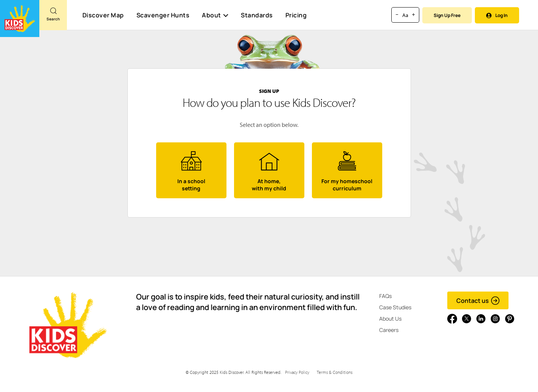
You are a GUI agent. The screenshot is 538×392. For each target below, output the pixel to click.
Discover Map (103, 15)
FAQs (385, 296)
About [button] (215, 15)
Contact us (478, 301)
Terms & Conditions (335, 372)
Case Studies (395, 307)
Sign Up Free (447, 15)
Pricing (296, 15)
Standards (257, 15)
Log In (497, 15)
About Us (390, 319)
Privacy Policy (297, 372)
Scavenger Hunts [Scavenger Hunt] (163, 15)
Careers (389, 330)
